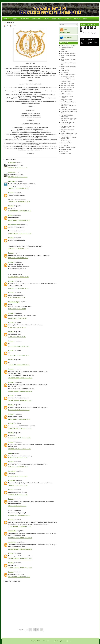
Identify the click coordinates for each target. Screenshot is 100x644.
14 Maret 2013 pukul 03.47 (18, 188)
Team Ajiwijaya (66, 641)
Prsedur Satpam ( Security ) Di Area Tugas (69, 138)
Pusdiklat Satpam (66, 141)
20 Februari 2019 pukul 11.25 (19, 449)
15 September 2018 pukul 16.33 (20, 391)
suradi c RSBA (12, 531)
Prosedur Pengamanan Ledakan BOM (68, 127)
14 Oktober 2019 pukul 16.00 (19, 577)
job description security (67, 77)
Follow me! (68, 38)
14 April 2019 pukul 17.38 (18, 485)
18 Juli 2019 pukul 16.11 (17, 506)
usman (10, 453)
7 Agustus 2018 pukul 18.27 (19, 365)
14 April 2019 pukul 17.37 (18, 476)
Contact (77, 19)
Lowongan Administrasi (68, 79)
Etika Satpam (65, 70)
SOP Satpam (65, 145)
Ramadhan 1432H (66, 143)
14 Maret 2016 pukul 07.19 (18, 249)
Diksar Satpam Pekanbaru (68, 53)
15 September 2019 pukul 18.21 (20, 538)
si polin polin (12, 163)
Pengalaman (57, 19)
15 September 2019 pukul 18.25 (20, 549)
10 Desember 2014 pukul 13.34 (20, 211)
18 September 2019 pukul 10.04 (20, 568)
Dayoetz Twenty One (14, 224)
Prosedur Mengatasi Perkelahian (67, 116)
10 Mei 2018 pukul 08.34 (17, 309)
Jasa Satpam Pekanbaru (68, 75)
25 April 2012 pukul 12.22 (18, 168)
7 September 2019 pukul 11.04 (20, 527)
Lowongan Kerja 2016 (67, 85)
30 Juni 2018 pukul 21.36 (17, 318)
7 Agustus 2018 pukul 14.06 (19, 346)
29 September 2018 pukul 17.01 (20, 400)
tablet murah (12, 181)
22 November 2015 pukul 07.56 (20, 233)
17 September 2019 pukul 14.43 (20, 558)
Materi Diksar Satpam (67, 92)
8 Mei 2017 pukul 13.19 (17, 298)
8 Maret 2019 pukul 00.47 (18, 457)
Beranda (7, 19)
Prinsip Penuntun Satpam (68, 102)
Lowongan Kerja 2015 (67, 83)
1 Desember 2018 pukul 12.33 (19, 438)
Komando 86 (12, 471)
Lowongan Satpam (66, 90)
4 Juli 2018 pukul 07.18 (17, 327)
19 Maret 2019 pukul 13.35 (18, 467)
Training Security (66, 154)
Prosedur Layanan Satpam (69, 109)
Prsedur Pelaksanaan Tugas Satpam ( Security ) (69, 134)
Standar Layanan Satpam (68, 147)
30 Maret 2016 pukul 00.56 (18, 258)
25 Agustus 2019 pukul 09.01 (19, 515)
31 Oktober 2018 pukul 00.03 (19, 419)
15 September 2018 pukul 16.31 (20, 378)
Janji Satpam (65, 72)
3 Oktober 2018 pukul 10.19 (19, 410)
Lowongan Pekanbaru (67, 87)
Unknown (11, 193)
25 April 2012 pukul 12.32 (18, 177)
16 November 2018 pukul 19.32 (20, 428)
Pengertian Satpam (66, 100)
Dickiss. (10, 215)
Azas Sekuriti (65, 51)
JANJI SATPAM (9, 23)
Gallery (46, 19)
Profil (15, 19)
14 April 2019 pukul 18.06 (18, 495)
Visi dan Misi (25, 19)
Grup (85, 19)
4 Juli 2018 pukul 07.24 (17, 337)
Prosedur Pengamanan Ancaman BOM (68, 123)
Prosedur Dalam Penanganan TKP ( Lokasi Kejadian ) (68, 106)
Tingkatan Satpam (66, 149)
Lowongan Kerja (66, 81)
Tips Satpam (64, 152)
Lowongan (68, 19)
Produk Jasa (36, 19)
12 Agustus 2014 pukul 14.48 (19, 202)
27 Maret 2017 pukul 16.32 (18, 288)
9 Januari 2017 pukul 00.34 (19, 277)
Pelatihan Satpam (66, 94)
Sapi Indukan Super (14, 302)
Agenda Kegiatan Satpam (68, 46)
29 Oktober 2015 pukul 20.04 (19, 220)
